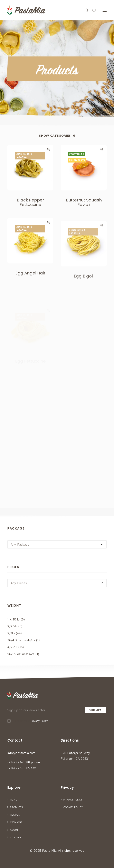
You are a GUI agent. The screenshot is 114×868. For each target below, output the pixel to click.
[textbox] (57, 544)
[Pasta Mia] (26, 10)
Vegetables (77, 154)
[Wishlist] (92, 10)
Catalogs (16, 822)
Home (13, 800)
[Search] (85, 10)
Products (16, 807)
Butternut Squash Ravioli (84, 202)
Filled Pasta (77, 160)
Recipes (15, 815)
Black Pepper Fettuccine (30, 202)
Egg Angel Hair (30, 287)
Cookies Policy (73, 807)
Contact (16, 837)
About (14, 830)
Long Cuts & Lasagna (24, 156)
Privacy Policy (39, 721)
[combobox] (57, 544)
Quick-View (49, 149)
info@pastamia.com (21, 753)
